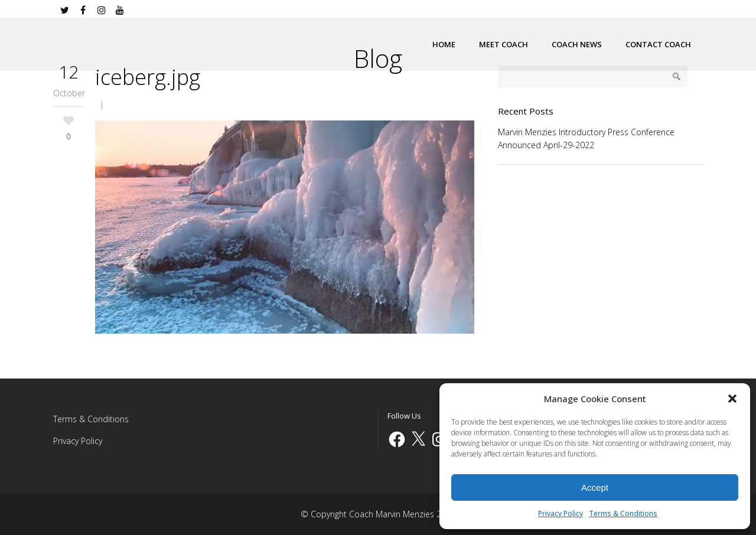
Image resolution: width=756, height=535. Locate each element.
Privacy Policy (561, 513)
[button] (732, 399)
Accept (595, 487)
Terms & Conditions (623, 513)
